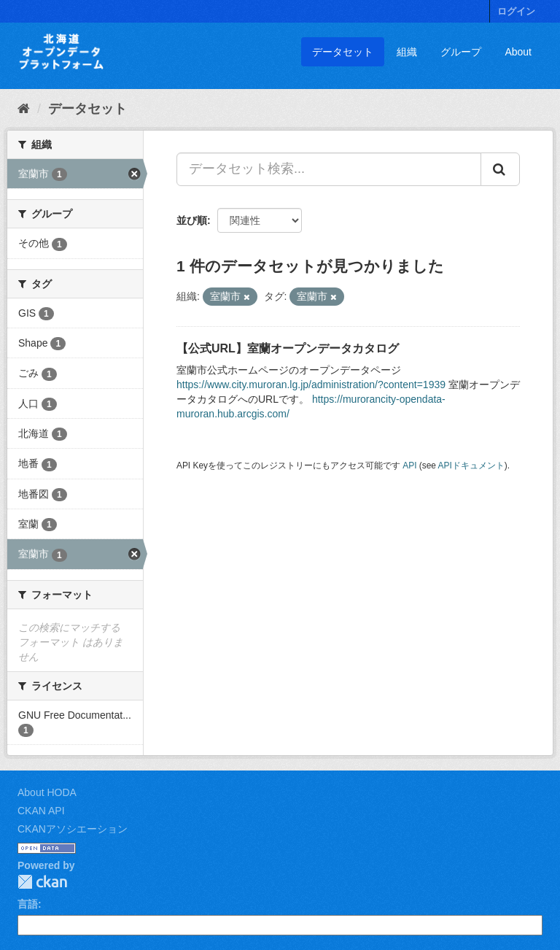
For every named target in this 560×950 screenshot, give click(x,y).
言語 (28, 904)
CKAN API (41, 811)
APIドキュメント (471, 466)
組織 (407, 52)
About (518, 52)
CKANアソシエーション (73, 829)
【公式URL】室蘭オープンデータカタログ (288, 348)
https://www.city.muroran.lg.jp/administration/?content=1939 (311, 385)
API (409, 466)
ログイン (516, 11)
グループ (461, 52)
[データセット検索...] (329, 169)
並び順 (192, 220)
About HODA (47, 792)
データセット (343, 52)
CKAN (42, 882)
